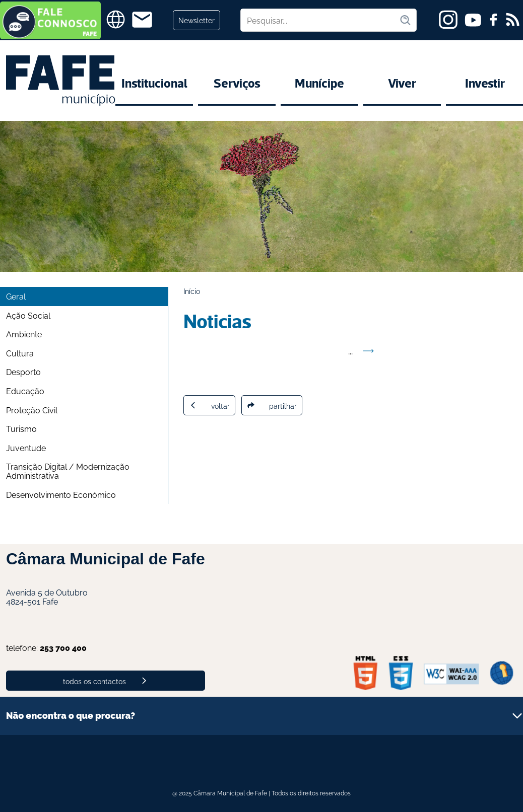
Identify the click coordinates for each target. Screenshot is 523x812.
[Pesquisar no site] (320, 20)
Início (192, 291)
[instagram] (448, 20)
